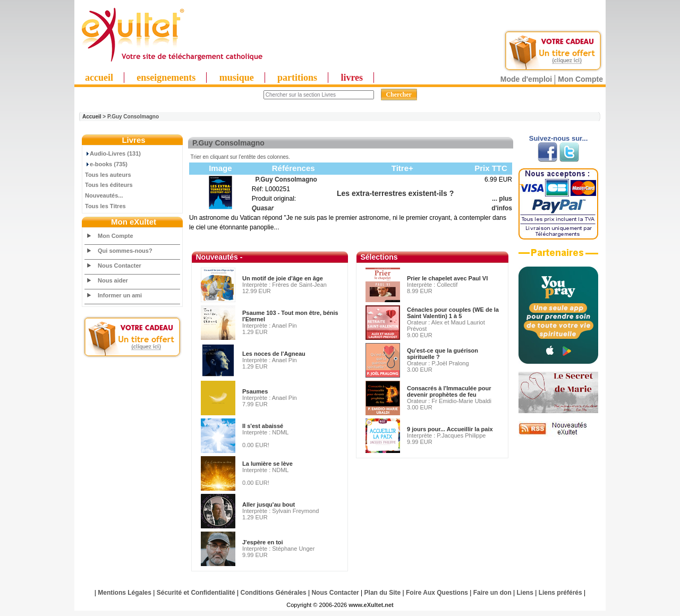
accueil (99, 78)
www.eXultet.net (371, 605)
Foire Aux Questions (437, 593)
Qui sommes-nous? (125, 251)
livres (352, 78)
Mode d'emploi (526, 79)
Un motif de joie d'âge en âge (283, 278)
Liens (525, 593)
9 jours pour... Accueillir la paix (450, 429)
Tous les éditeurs (109, 185)
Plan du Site (383, 593)
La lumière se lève (267, 464)
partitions (297, 78)
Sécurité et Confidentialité (196, 593)
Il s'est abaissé (263, 426)
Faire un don (492, 593)
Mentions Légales (125, 593)
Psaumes (255, 391)
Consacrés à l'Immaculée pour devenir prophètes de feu (449, 391)
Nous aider (113, 280)
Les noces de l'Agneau (274, 354)
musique (237, 78)
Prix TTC (491, 168)
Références (294, 168)
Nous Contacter (120, 266)
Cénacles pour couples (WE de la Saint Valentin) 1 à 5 (453, 313)
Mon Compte (580, 79)
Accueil (92, 117)
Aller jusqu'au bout (269, 504)
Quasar (263, 208)
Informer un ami (120, 295)
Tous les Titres (105, 206)
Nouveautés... (104, 195)
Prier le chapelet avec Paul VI (447, 278)
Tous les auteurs (108, 175)
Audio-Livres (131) (113, 153)
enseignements (166, 78)
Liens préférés (560, 593)
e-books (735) (106, 164)
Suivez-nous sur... (559, 138)
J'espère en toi (263, 542)
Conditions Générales (274, 593)
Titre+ (402, 168)
